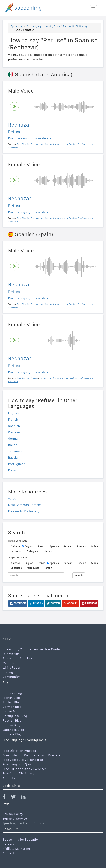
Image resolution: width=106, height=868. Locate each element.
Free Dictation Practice (19, 751)
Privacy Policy (13, 814)
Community (11, 677)
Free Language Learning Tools (43, 26)
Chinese (14, 432)
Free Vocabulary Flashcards (23, 760)
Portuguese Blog (15, 716)
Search (79, 575)
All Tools (9, 778)
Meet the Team (13, 663)
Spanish (14, 426)
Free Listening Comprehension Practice (31, 755)
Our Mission (11, 654)
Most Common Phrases (25, 505)
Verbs (12, 499)
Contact (8, 853)
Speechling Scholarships (21, 658)
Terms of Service (15, 818)
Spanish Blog (12, 693)
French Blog (11, 698)
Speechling (17, 26)
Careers (8, 844)
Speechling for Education (21, 839)
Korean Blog (11, 725)
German (14, 438)
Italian (13, 445)
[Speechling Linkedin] (25, 798)
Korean (13, 470)
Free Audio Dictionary (75, 26)
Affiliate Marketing (16, 849)
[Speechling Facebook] (6, 798)
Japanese (15, 451)
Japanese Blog (13, 730)
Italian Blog (11, 711)
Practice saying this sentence (30, 138)
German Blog (12, 707)
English (13, 413)
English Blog (12, 702)
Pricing (8, 672)
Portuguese (17, 464)
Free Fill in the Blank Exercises (25, 769)
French (13, 419)
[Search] (36, 575)
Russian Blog (12, 720)
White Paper (12, 667)
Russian (14, 457)
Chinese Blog (12, 734)
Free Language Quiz (17, 764)
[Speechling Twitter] (16, 798)
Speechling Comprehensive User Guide (31, 649)
